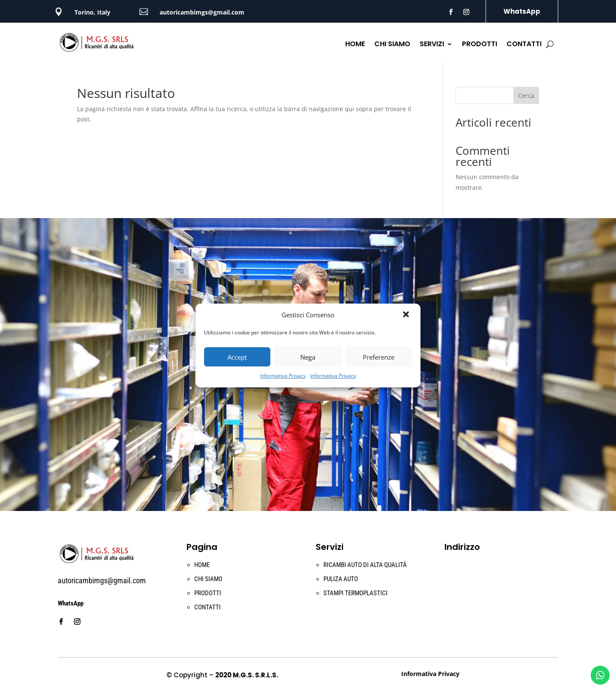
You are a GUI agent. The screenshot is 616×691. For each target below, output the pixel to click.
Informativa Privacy (283, 376)
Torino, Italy (92, 12)
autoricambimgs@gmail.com (202, 12)
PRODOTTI (480, 45)
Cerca (526, 96)
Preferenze (379, 357)
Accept (237, 357)
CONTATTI (524, 45)
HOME (355, 45)
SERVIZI (432, 45)
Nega (308, 357)
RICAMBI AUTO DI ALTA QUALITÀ (365, 565)
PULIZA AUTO (341, 579)
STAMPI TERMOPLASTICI (355, 593)
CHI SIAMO (392, 45)
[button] (407, 315)
